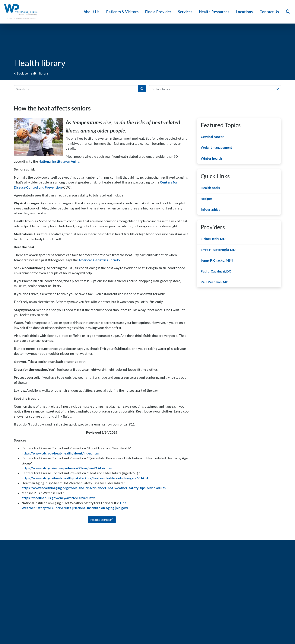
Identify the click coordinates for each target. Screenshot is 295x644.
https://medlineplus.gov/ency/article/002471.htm (58, 498)
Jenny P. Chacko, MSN (217, 260)
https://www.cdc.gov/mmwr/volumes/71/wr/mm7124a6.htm (67, 468)
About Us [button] (92, 12)
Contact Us (270, 12)
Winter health (211, 158)
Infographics (210, 209)
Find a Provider (159, 12)
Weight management (216, 147)
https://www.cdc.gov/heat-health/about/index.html (60, 453)
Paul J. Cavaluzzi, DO (216, 271)
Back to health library (31, 73)
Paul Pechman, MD (215, 282)
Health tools (210, 188)
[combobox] (215, 89)
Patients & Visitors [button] (123, 12)
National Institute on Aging (59, 161)
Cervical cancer (212, 137)
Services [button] (186, 12)
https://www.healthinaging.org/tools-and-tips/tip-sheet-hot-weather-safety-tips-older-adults (94, 488)
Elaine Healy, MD (213, 239)
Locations (245, 12)
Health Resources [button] (215, 12)
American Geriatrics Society (99, 260)
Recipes (207, 199)
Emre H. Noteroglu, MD (218, 250)
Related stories (102, 520)
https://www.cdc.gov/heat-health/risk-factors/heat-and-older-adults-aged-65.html (85, 478)
